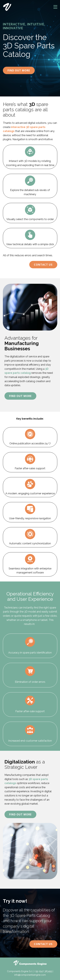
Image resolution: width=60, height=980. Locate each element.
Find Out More (19, 70)
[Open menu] (55, 7)
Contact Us (43, 265)
